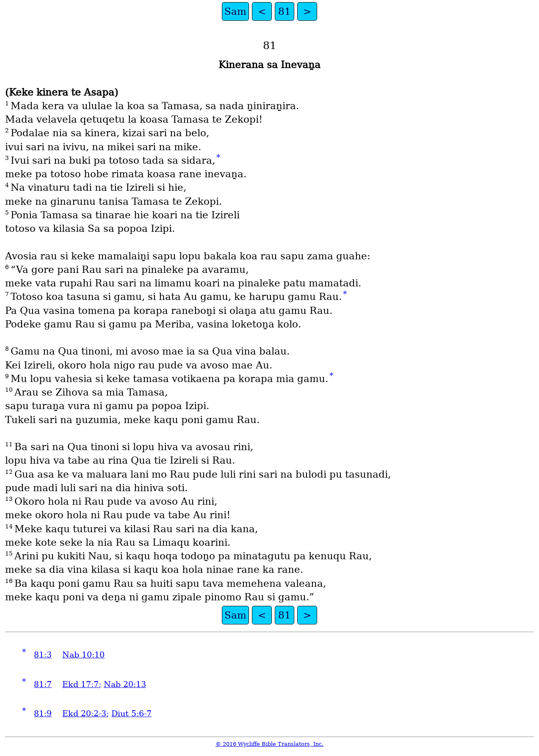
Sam (235, 11)
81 (285, 11)
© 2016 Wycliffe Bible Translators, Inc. (269, 744)
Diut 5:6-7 (131, 713)
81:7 (43, 684)
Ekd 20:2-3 (84, 713)
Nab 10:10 (83, 655)
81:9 (43, 713)
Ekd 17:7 (80, 684)
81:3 (43, 655)
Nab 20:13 (125, 684)
